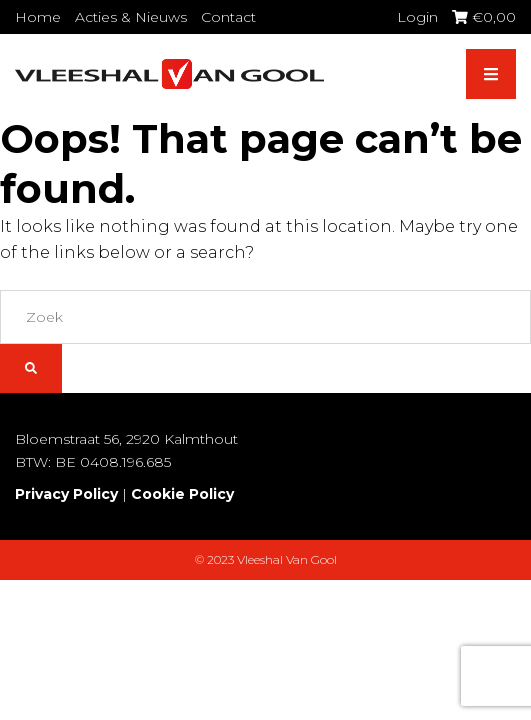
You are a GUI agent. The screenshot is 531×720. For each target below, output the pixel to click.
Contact (228, 17)
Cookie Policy (182, 494)
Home (38, 17)
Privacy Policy (66, 494)
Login (417, 17)
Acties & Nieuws (131, 17)
